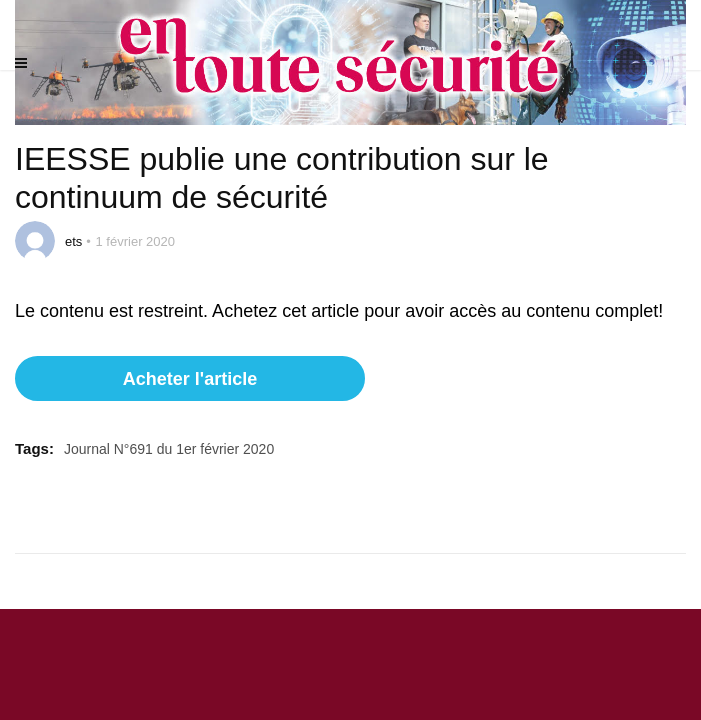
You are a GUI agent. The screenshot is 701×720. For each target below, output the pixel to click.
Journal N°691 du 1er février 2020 (169, 449)
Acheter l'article (190, 379)
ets (73, 241)
